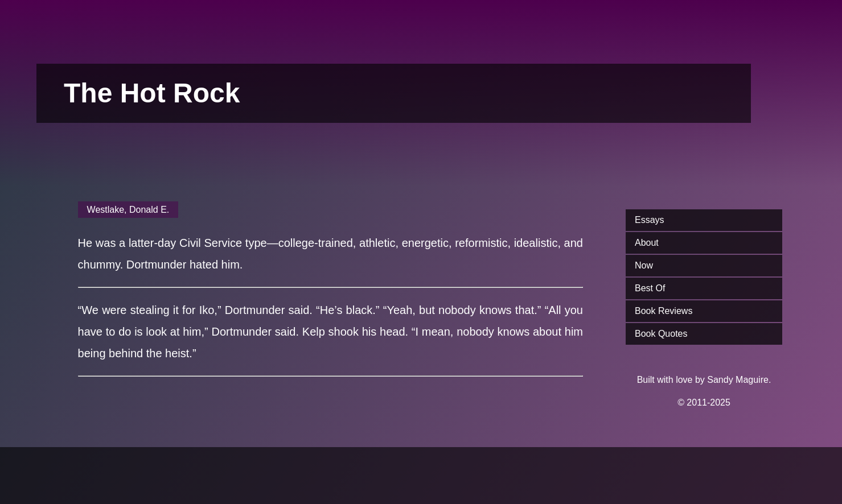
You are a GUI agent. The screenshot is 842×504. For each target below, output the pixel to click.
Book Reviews (664, 311)
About (647, 243)
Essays (650, 220)
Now (644, 265)
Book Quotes (661, 334)
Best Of (650, 288)
